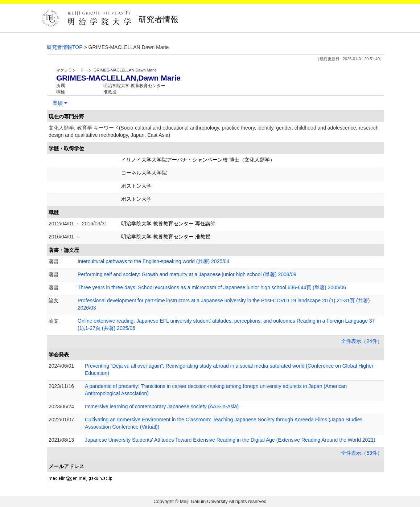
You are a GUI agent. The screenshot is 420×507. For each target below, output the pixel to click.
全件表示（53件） (362, 453)
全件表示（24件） (362, 341)
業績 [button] (58, 103)
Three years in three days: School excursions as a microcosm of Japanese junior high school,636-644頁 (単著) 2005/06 (212, 287)
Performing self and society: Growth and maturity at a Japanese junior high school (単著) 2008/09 (187, 274)
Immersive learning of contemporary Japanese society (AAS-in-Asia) (162, 406)
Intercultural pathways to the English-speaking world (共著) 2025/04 (154, 261)
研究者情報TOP (65, 47)
